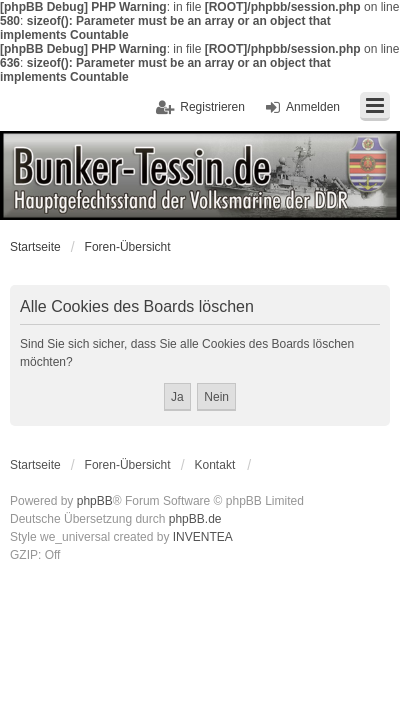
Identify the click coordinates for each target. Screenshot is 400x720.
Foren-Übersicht (128, 247)
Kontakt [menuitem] (215, 465)
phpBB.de (195, 519)
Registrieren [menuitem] (212, 107)
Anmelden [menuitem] (313, 107)
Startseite (35, 247)
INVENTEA (203, 537)
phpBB (95, 501)
